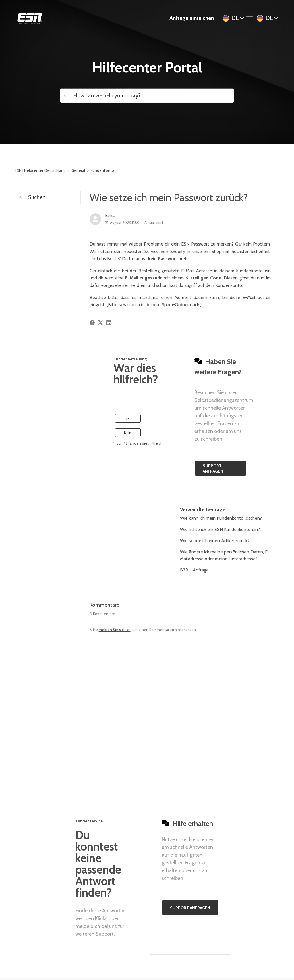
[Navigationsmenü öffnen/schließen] (251, 18)
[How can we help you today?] (147, 95)
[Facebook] (92, 323)
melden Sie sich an (115, 630)
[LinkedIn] (109, 323)
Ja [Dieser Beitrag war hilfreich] (128, 418)
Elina (110, 215)
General (78, 170)
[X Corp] (100, 323)
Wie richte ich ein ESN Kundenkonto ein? (220, 529)
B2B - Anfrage (194, 570)
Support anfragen (213, 469)
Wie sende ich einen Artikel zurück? (215, 541)
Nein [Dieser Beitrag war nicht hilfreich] (128, 433)
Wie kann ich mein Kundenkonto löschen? (221, 518)
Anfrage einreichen (192, 18)
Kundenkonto (102, 170)
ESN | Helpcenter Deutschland (40, 170)
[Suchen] (48, 197)
